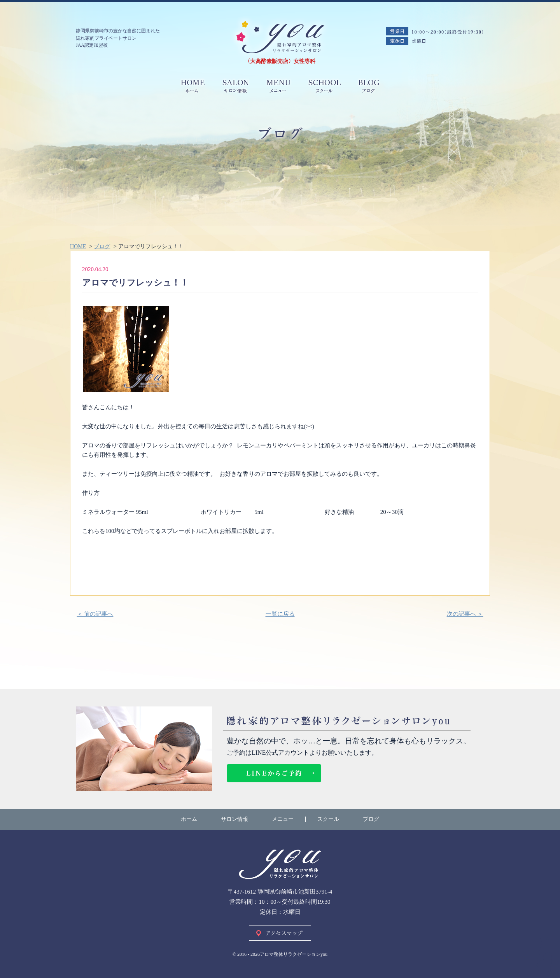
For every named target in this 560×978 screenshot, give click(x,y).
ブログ (371, 819)
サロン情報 (234, 819)
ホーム (189, 819)
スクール (328, 819)
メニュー (283, 819)
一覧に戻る (280, 614)
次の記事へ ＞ (465, 614)
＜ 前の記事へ (95, 614)
